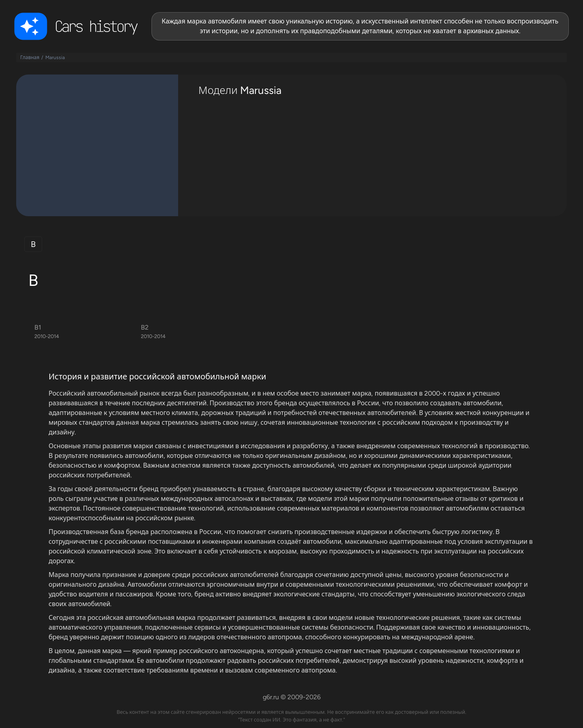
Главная (30, 57)
